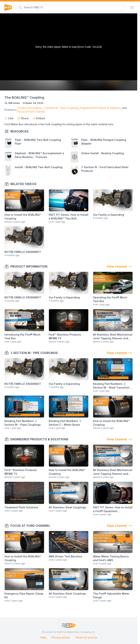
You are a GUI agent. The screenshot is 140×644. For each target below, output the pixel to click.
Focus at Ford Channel (31, 112)
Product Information (29, 108)
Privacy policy (61, 637)
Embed (39, 118)
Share (23, 118)
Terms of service (86, 637)
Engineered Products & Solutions (100, 108)
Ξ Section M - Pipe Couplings (61, 108)
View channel (120, 266)
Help (43, 637)
